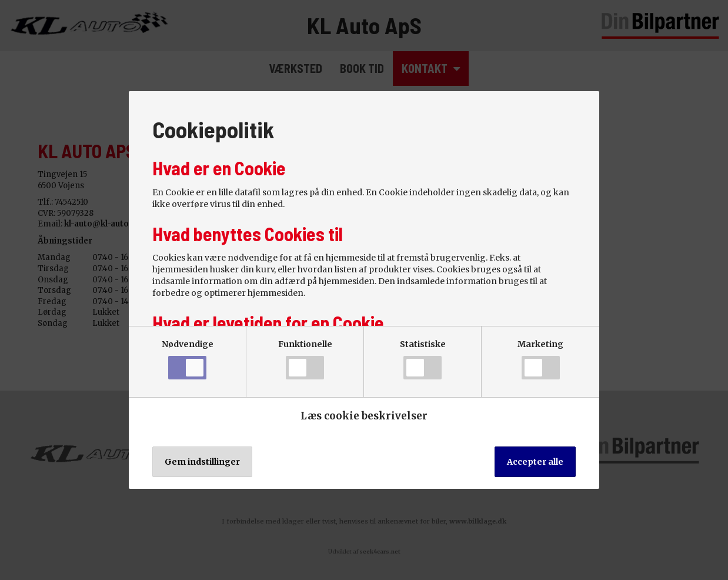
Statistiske (423, 359)
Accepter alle (535, 462)
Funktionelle (305, 359)
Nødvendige (188, 359)
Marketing (540, 359)
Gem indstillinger (202, 462)
